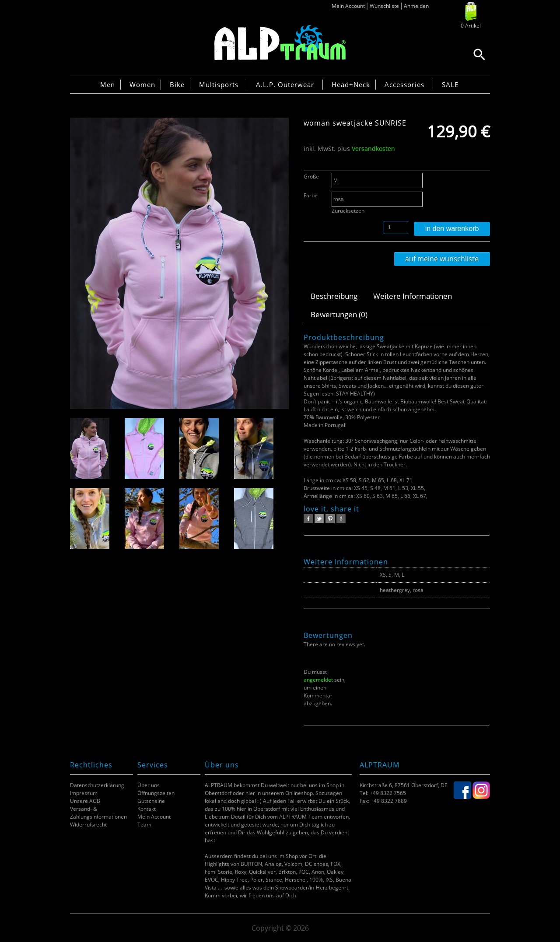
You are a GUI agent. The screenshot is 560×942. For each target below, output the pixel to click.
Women (142, 84)
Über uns (149, 785)
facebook (308, 519)
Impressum (84, 793)
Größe (311, 177)
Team (144, 825)
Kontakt (147, 809)
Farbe (311, 195)
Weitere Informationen (413, 296)
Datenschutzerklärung (97, 785)
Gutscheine (151, 801)
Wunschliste (384, 6)
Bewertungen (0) (339, 314)
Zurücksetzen (348, 211)
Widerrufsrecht (88, 825)
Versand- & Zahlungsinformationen (98, 813)
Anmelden (416, 6)
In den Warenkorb (452, 229)
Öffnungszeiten (156, 793)
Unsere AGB (85, 801)
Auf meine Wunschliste (442, 259)
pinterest (330, 519)
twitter (319, 519)
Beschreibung (334, 296)
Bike (177, 84)
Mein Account (348, 6)
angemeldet (318, 680)
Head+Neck (351, 84)
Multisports (219, 84)
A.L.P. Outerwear (285, 84)
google (341, 519)
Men (108, 84)
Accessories (404, 84)
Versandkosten (373, 149)
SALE (450, 84)
